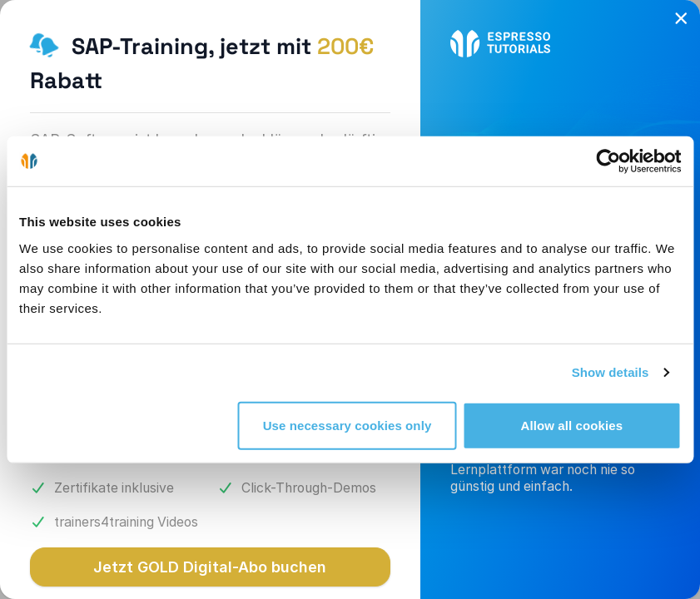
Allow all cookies (572, 425)
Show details (611, 372)
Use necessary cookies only (348, 425)
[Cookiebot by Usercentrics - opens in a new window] (608, 161)
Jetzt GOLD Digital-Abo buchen (210, 567)
